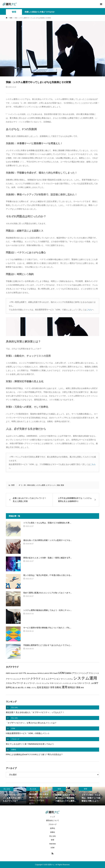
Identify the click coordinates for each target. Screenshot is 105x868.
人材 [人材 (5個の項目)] (92, 683)
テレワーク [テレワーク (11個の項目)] (18, 683)
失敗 (58, 485)
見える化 (52, 836)
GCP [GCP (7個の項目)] (21, 673)
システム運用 (40, 485)
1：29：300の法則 (28, 485)
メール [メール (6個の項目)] (74, 683)
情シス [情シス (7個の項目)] (24, 687)
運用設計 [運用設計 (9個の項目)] (72, 687)
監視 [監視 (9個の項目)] (39, 687)
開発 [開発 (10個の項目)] (78, 687)
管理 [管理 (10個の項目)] (52, 687)
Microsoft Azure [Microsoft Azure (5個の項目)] (32, 673)
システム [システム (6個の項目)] (70, 679)
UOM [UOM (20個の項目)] (61, 673)
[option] (13, 796)
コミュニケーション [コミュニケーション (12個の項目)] (51, 679)
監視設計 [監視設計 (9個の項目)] (46, 687)
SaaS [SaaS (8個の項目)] (56, 673)
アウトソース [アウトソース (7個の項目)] (94, 673)
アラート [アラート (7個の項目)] (9, 679)
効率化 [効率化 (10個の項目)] (9, 687)
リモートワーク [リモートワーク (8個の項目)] (84, 683)
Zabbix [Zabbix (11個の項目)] (68, 673)
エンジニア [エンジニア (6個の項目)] (17, 679)
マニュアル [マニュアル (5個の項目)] (45, 683)
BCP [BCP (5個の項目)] (17, 673)
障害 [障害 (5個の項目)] (82, 688)
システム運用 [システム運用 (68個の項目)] (85, 678)
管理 (14, 12)
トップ (52, 817)
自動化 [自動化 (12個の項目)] (58, 687)
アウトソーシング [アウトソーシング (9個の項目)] (80, 673)
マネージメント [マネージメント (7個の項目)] (56, 683)
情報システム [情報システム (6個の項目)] (32, 688)
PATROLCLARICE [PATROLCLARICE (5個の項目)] (43, 673)
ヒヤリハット (51, 485)
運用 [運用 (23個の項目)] (65, 687)
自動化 (52, 832)
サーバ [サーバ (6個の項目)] (63, 679)
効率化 (52, 828)
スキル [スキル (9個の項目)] (9, 683)
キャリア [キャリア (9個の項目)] (26, 679)
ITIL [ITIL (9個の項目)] (25, 673)
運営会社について (52, 821)
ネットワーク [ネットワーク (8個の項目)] (29, 683)
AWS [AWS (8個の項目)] (8, 673)
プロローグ (52, 824)
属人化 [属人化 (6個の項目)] (15, 688)
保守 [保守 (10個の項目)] (96, 683)
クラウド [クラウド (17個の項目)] (35, 679)
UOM (52, 848)
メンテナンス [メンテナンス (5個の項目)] (67, 683)
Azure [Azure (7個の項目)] (13, 673)
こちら (89, 310)
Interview (52, 844)
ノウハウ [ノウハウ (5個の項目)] (38, 683)
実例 (62, 485)
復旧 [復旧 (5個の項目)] (19, 688)
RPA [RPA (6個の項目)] (51, 673)
